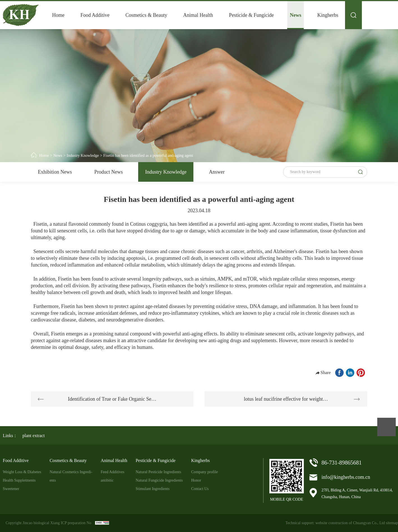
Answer (217, 172)
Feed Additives (112, 472)
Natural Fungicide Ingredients (159, 480)
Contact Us (200, 489)
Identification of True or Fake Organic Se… (112, 399)
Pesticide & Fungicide (251, 15)
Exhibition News (55, 172)
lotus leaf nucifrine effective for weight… (286, 399)
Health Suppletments (19, 480)
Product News (109, 172)
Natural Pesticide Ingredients (158, 472)
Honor (196, 480)
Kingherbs (328, 15)
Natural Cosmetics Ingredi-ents (71, 476)
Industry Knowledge (83, 156)
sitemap (392, 523)
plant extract (34, 436)
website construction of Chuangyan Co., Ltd (350, 523)
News (296, 15)
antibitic (107, 480)
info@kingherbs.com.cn (346, 477)
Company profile (204, 472)
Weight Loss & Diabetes (22, 472)
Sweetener (11, 489)
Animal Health (198, 15)
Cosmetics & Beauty (146, 15)
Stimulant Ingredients (153, 489)
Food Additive (95, 15)
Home (58, 15)
